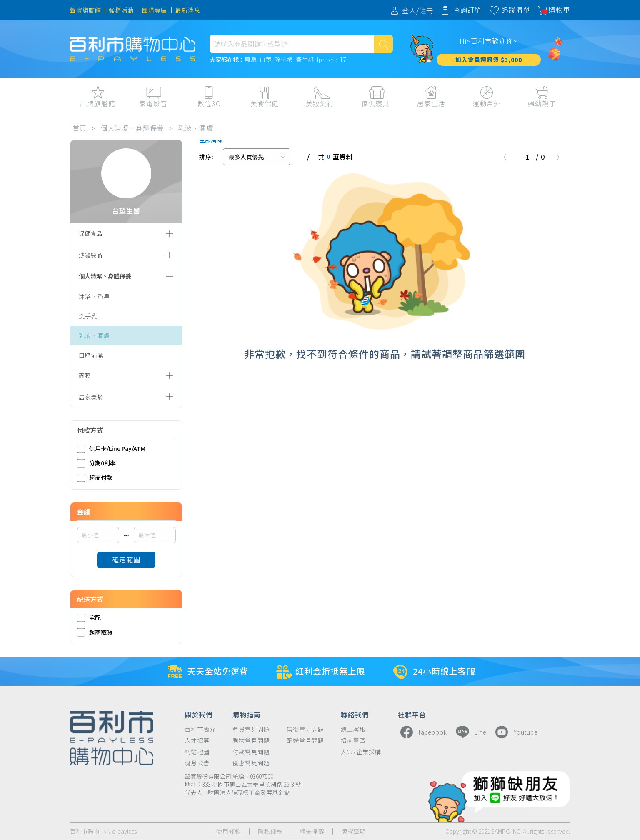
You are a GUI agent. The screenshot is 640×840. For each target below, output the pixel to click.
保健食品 (90, 233)
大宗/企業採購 (361, 752)
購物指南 (247, 714)
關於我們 (199, 714)
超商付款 (95, 478)
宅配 (89, 618)
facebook (422, 732)
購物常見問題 (251, 741)
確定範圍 (126, 560)
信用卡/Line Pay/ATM (111, 449)
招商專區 (353, 741)
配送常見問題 (305, 741)
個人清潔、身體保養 (132, 128)
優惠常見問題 (251, 763)
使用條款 (229, 831)
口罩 (266, 60)
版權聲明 (354, 831)
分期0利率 (96, 463)
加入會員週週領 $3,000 (489, 60)
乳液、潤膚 (196, 128)
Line (470, 732)
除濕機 (284, 60)
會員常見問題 (251, 729)
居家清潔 (90, 397)
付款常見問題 (251, 752)
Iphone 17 (332, 60)
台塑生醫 (126, 182)
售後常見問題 (305, 729)
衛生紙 (305, 60)
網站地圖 (197, 752)
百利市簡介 (200, 729)
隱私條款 (270, 831)
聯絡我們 (355, 714)
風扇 (251, 60)
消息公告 (197, 763)
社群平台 (412, 714)
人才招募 (197, 741)
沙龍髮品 (90, 255)
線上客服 (353, 729)
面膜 (85, 375)
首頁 (80, 128)
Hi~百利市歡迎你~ (489, 41)
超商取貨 (95, 632)
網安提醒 (312, 831)
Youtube (515, 732)
